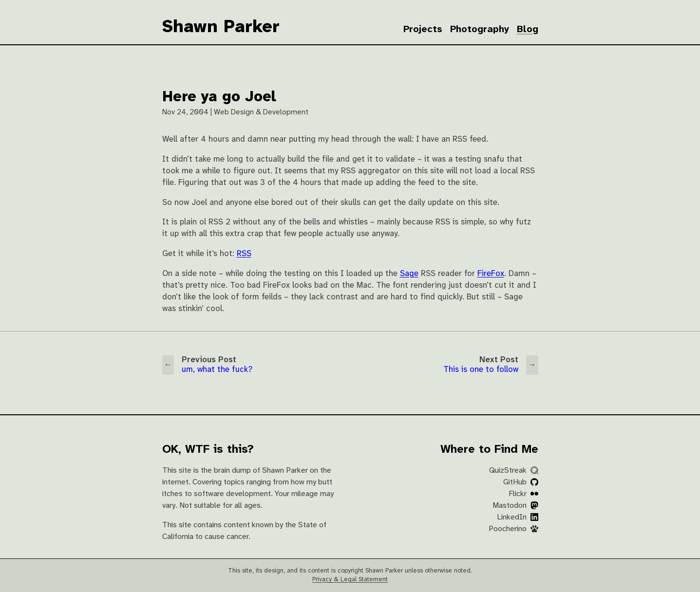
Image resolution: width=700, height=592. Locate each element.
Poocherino (513, 529)
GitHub (521, 482)
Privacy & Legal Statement (350, 580)
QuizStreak (514, 471)
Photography (480, 29)
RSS (244, 254)
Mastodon (515, 506)
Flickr (523, 494)
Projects (423, 29)
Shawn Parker (221, 27)
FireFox (491, 274)
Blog (528, 29)
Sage (409, 274)
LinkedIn (518, 517)
